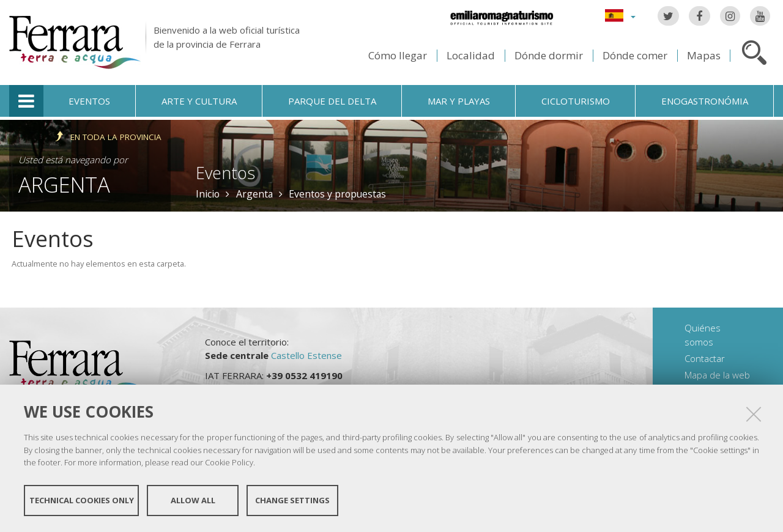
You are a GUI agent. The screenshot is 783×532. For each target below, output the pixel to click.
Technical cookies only (82, 500)
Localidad (471, 55)
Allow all (193, 500)
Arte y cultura (199, 101)
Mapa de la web (717, 375)
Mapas (704, 55)
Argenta (64, 184)
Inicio (208, 194)
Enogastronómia (705, 101)
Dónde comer (635, 55)
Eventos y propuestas (337, 194)
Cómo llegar (398, 55)
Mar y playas (459, 101)
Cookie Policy (229, 462)
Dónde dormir (549, 55)
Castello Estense (306, 355)
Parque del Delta (332, 101)
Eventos (89, 101)
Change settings (292, 500)
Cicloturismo (576, 101)
